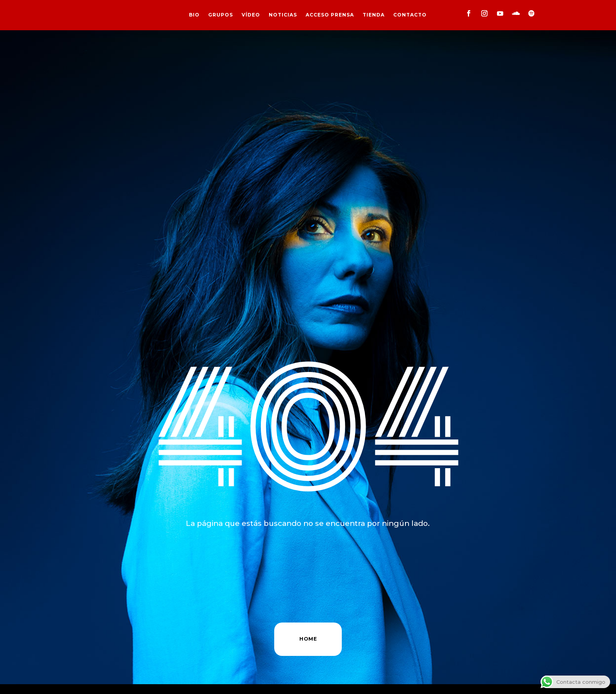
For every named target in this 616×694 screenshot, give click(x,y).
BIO (194, 15)
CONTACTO (410, 15)
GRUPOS (221, 15)
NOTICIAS (283, 15)
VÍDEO (251, 15)
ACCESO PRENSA (330, 15)
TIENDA (374, 15)
